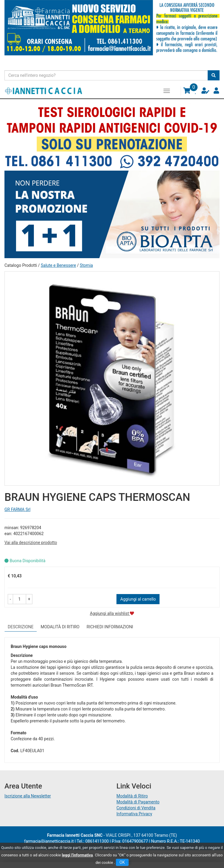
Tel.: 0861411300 (93, 841)
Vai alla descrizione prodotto (31, 543)
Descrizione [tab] (21, 627)
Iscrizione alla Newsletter (28, 796)
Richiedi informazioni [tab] (110, 627)
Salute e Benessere (58, 265)
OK (122, 862)
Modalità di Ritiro (132, 796)
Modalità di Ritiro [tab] (60, 627)
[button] (10, 599)
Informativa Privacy (134, 814)
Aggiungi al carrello (138, 599)
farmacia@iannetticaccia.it (49, 841)
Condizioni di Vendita (136, 808)
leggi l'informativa (77, 855)
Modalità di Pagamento (138, 802)
